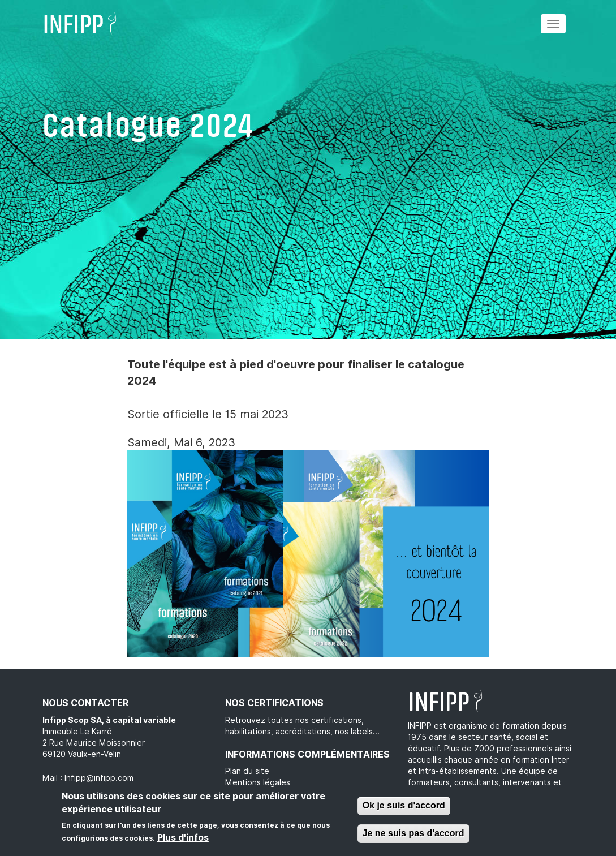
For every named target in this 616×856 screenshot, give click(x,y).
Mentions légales (258, 782)
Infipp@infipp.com (99, 778)
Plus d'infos (183, 838)
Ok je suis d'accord (404, 805)
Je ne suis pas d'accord (413, 833)
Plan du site (247, 771)
